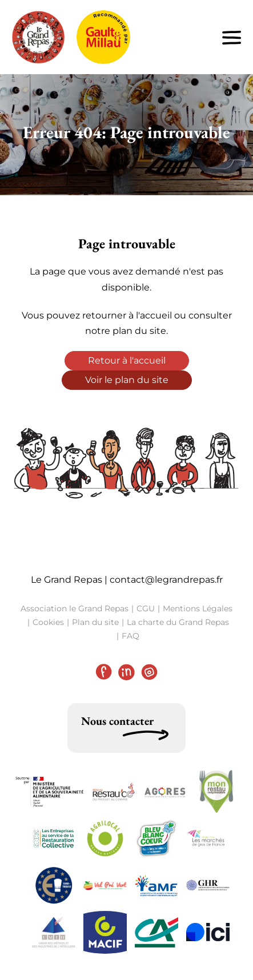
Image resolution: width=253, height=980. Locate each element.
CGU (146, 608)
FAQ (130, 636)
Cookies (48, 622)
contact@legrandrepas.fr (166, 580)
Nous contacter (117, 721)
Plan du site (95, 622)
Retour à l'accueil (127, 360)
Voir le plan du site (127, 380)
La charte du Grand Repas (178, 622)
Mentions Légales (198, 608)
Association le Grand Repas (75, 608)
